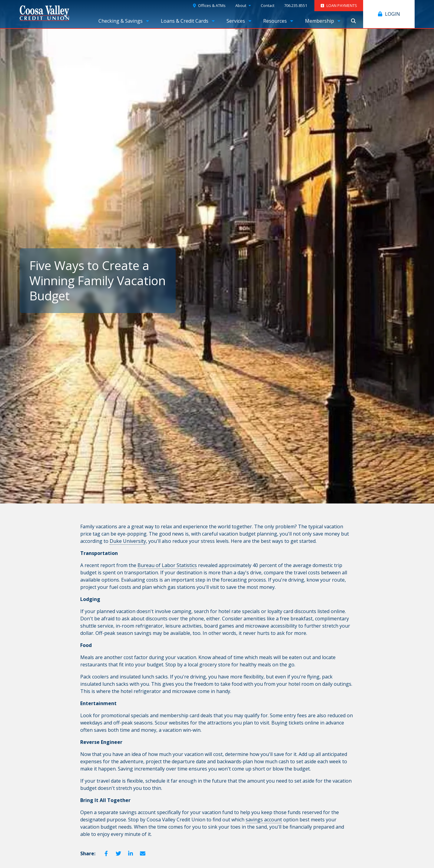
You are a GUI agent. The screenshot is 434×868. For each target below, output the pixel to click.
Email (143, 853)
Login (393, 14)
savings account (264, 820)
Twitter (118, 853)
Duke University (128, 541)
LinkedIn (131, 853)
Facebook (106, 853)
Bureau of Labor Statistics (167, 565)
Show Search (353, 21)
